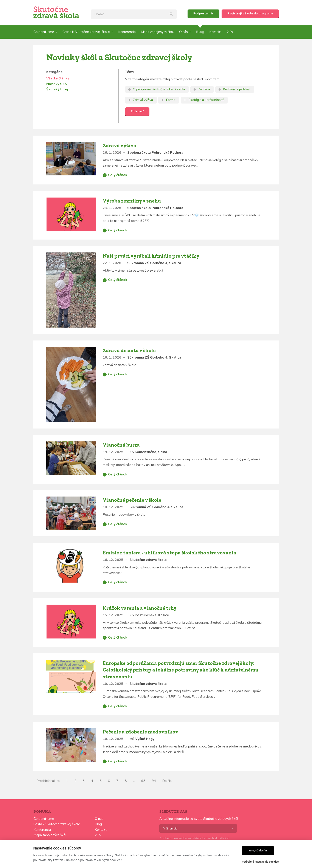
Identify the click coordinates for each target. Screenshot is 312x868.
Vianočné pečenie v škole (132, 500)
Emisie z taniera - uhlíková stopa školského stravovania (169, 553)
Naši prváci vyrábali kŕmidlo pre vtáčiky (151, 256)
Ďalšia (167, 781)
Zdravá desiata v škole (129, 350)
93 (143, 781)
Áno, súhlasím (258, 850)
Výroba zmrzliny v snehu (132, 201)
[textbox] (134, 14)
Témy (130, 72)
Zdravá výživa (120, 145)
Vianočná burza (121, 445)
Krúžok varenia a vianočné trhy (140, 608)
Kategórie (54, 72)
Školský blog (57, 89)
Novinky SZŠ (57, 84)
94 (154, 781)
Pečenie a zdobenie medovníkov (140, 732)
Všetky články (58, 78)
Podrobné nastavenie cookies (260, 862)
